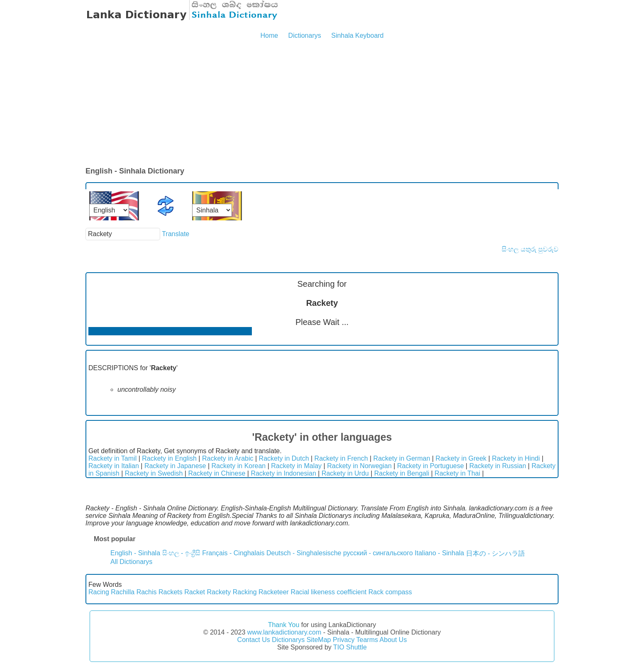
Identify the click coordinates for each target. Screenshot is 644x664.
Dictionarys (305, 35)
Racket (195, 592)
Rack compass (390, 592)
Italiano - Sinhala (439, 553)
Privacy (344, 640)
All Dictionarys (131, 562)
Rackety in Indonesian (283, 473)
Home (269, 35)
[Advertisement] (322, 104)
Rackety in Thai (457, 473)
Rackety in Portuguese (431, 466)
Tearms (367, 640)
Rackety (219, 592)
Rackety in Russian (498, 466)
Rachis (147, 592)
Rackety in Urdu (345, 473)
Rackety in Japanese (175, 466)
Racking (245, 592)
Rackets (171, 592)
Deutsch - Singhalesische (304, 553)
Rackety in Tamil (112, 458)
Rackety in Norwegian (359, 466)
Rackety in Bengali (402, 473)
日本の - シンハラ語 (495, 553)
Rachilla (123, 592)
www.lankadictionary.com (284, 632)
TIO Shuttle (350, 647)
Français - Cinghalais (233, 553)
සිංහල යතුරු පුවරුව (530, 249)
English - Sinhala (135, 553)
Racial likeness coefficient (328, 592)
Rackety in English (169, 458)
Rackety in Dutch (284, 458)
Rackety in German (402, 458)
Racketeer (274, 592)
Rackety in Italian (114, 466)
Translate (176, 234)
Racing (99, 592)
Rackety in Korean (239, 466)
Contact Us (254, 640)
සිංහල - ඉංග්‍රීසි (181, 553)
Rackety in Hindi (516, 458)
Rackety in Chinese (217, 473)
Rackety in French (341, 458)
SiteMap (319, 640)
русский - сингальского (378, 553)
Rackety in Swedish (154, 473)
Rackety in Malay (296, 466)
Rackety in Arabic (228, 458)
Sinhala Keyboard (357, 35)
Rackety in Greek (461, 458)
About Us (393, 640)
